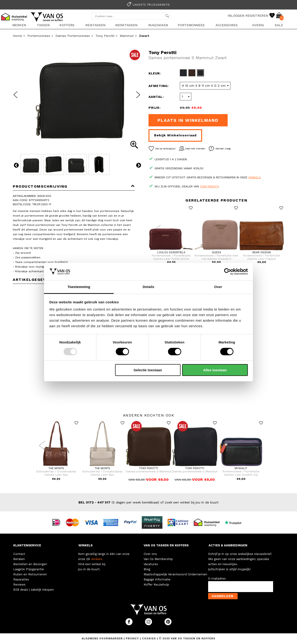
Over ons (150, 554)
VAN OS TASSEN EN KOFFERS (166, 545)
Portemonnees (191, 25)
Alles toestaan (215, 370)
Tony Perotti (105, 36)
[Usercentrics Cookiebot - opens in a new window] (228, 272)
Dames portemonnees (73, 36)
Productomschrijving (74, 186)
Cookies (149, 639)
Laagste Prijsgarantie (29, 569)
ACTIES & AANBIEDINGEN (228, 545)
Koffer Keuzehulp (156, 585)
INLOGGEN (236, 16)
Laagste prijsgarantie (148, 5)
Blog (147, 569)
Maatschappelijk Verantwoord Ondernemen (175, 574)
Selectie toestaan (148, 370)
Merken (19, 25)
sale (279, 25)
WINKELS (86, 545)
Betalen (19, 559)
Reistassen (95, 25)
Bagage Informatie (157, 579)
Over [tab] (218, 287)
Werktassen (126, 25)
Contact (19, 554)
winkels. (97, 559)
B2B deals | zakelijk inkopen (34, 590)
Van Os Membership (158, 559)
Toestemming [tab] (79, 287)
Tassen (43, 25)
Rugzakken (158, 25)
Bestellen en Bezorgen (30, 564)
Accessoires (227, 25)
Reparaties (21, 579)
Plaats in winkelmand (188, 120)
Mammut (127, 36)
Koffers (67, 25)
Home (17, 36)
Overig (258, 25)
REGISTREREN (257, 16)
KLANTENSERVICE (27, 545)
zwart (144, 36)
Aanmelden (223, 596)
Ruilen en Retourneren (30, 574)
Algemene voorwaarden (103, 639)
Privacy (133, 639)
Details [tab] (148, 287)
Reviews (19, 585)
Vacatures (151, 564)
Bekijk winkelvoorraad (175, 135)
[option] (148, 4)
